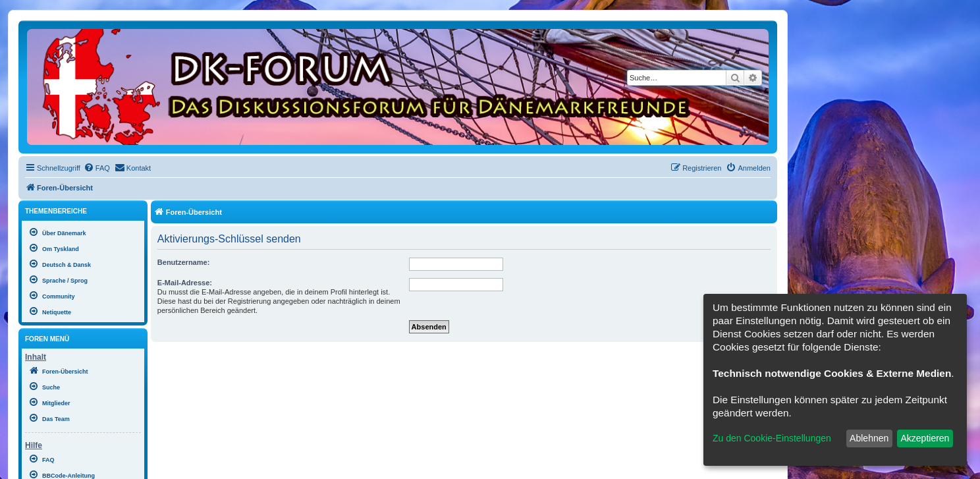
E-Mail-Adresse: (185, 283)
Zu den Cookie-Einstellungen (772, 438)
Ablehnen (869, 438)
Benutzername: (183, 262)
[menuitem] (97, 168)
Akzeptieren (925, 438)
